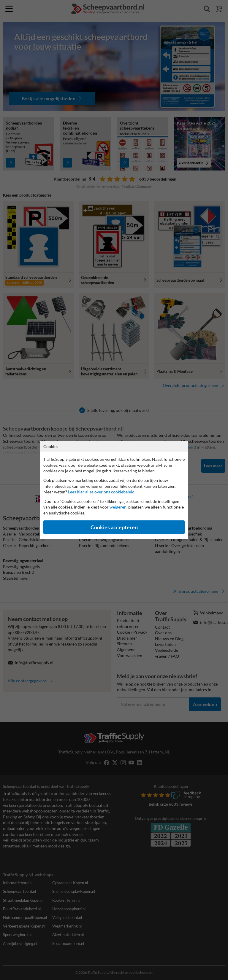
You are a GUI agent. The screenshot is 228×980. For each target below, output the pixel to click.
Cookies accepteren (114, 527)
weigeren (118, 507)
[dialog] (114, 490)
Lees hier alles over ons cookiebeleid (101, 492)
